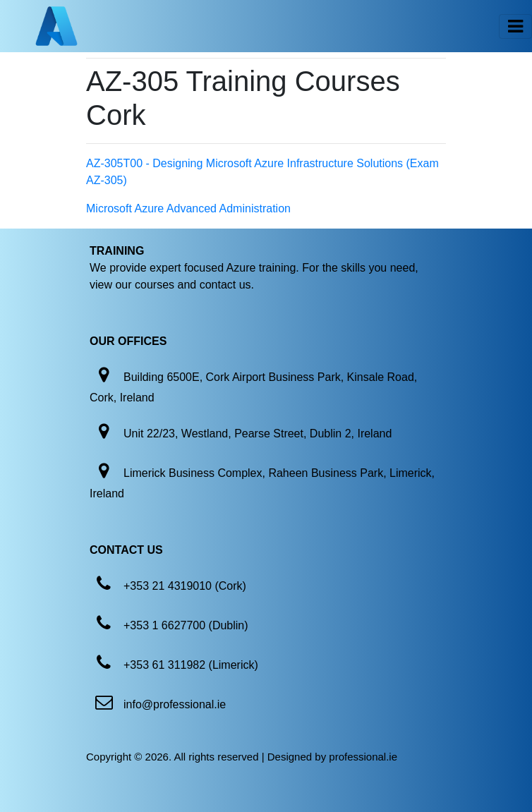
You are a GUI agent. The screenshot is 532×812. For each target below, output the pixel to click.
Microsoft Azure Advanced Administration (188, 208)
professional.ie (363, 757)
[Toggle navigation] (515, 26)
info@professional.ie (175, 704)
